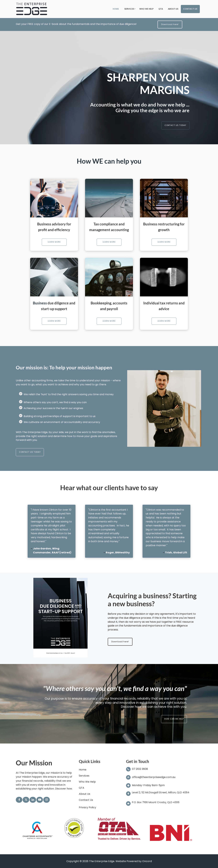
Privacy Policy (87, 807)
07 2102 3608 (140, 769)
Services (129, 9)
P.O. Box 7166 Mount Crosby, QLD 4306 (156, 802)
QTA (161, 9)
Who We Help (146, 9)
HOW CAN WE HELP (178, 717)
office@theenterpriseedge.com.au (154, 777)
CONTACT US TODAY (180, 123)
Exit (187, 61)
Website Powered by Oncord (134, 861)
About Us (173, 9)
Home (116, 9)
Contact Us (190, 9)
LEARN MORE (54, 240)
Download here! (165, 22)
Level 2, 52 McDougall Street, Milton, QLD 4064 (161, 792)
